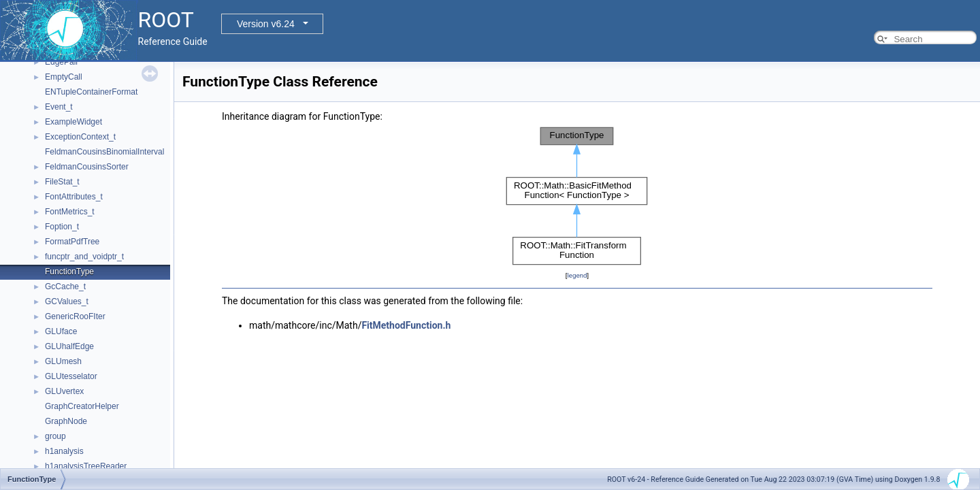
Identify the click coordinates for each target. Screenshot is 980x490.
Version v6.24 (266, 24)
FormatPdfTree (72, 242)
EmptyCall (64, 77)
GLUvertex (64, 391)
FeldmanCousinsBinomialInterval (104, 152)
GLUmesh (63, 361)
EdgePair (62, 62)
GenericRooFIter (75, 316)
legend (577, 275)
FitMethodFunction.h (406, 325)
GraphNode (66, 421)
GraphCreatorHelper (82, 406)
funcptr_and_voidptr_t (84, 257)
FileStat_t (62, 182)
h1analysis (64, 451)
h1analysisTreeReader (86, 466)
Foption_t (62, 227)
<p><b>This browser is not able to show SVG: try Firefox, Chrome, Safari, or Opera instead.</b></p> (577, 196)
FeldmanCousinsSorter (87, 167)
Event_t (59, 107)
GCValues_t (67, 301)
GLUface (61, 331)
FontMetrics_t (70, 212)
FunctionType (69, 272)
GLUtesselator (71, 376)
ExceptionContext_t (80, 137)
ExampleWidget (73, 122)
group (55, 436)
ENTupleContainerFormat (91, 92)
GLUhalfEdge (69, 346)
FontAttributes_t (74, 197)
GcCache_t (65, 287)
